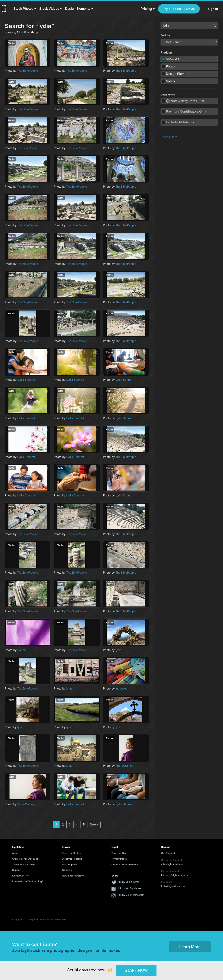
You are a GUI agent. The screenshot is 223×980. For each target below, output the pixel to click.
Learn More (190, 947)
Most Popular (69, 864)
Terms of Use (119, 853)
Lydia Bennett (26, 380)
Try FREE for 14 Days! (179, 9)
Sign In (213, 9)
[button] (25, 9)
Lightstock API (20, 876)
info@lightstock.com (173, 864)
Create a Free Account (25, 859)
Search (214, 26)
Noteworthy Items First (185, 101)
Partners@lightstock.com (175, 875)
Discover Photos (71, 853)
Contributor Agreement (125, 864)
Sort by (165, 35)
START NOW (136, 970)
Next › (94, 825)
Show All (173, 59)
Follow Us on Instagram (131, 895)
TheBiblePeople (28, 71)
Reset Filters (169, 137)
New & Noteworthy (73, 876)
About (16, 853)
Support (17, 870)
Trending (67, 870)
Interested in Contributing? (28, 881)
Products (167, 53)
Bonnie (22, 650)
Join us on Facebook (129, 888)
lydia (118, 650)
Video (170, 81)
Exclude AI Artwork (180, 122)
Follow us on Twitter (129, 882)
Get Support (168, 853)
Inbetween (122, 689)
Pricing (148, 9)
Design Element (178, 74)
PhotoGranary (124, 766)
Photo (170, 66)
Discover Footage (72, 859)
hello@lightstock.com (173, 886)
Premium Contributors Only (186, 111)
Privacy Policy (119, 859)
